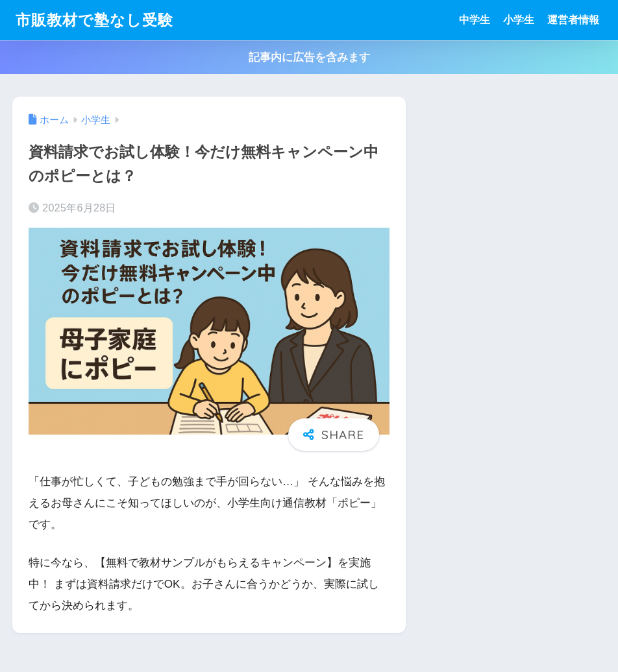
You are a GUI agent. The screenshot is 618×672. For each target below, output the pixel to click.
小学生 (519, 20)
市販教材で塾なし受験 (94, 20)
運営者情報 (573, 20)
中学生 (475, 20)
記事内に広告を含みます (309, 57)
